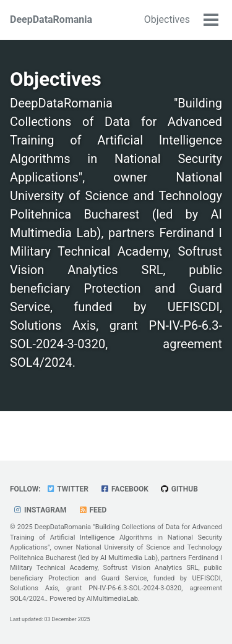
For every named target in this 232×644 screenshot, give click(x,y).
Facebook (124, 489)
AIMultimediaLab (112, 599)
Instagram (40, 510)
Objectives (167, 19)
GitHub (179, 489)
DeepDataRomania (51, 19)
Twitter (67, 489)
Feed (93, 510)
